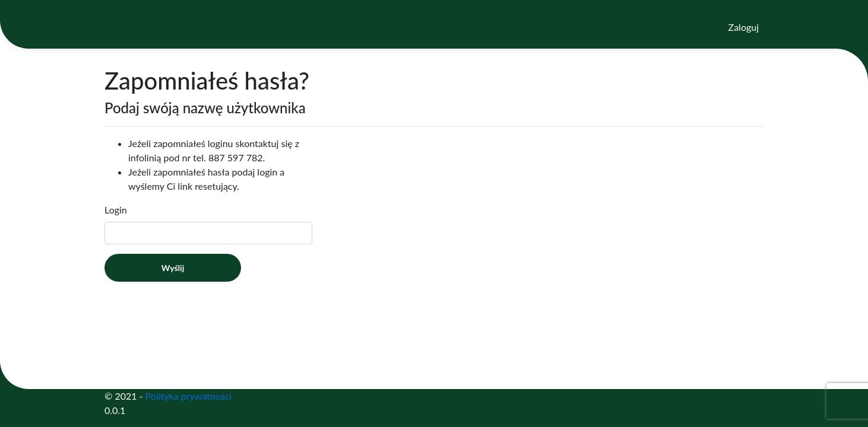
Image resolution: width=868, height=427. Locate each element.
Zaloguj (744, 27)
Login (116, 210)
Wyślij (173, 268)
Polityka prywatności (189, 396)
